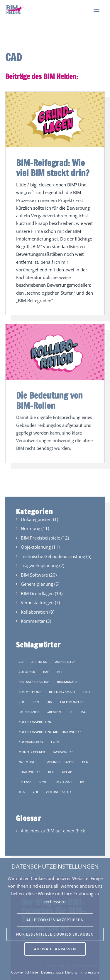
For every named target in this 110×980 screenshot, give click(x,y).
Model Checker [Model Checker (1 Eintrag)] (32, 752)
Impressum (90, 972)
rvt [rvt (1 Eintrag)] (83, 782)
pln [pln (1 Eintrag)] (85, 762)
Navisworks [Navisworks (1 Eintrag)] (63, 752)
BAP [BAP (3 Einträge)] (46, 672)
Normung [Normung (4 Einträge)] (27, 762)
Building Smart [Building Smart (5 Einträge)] (62, 692)
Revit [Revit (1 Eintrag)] (44, 782)
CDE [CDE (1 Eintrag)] (22, 702)
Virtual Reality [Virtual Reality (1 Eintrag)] (59, 792)
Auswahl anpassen (55, 949)
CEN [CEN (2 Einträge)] (36, 702)
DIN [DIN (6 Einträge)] (49, 702)
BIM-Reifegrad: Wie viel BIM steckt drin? (53, 168)
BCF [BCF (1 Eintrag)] (60, 672)
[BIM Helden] (14, 10)
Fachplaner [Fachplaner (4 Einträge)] (29, 712)
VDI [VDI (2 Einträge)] (35, 792)
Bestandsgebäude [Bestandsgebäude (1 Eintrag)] (34, 682)
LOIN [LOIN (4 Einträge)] (55, 742)
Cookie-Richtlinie (25, 972)
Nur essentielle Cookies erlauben (55, 934)
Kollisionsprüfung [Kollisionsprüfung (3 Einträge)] (35, 722)
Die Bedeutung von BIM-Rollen (49, 390)
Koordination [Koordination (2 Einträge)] (31, 742)
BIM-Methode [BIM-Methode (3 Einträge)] (30, 692)
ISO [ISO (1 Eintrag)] (84, 712)
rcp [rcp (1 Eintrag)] (51, 772)
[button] (97, 10)
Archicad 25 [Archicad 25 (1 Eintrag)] (65, 662)
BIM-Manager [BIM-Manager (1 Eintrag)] (68, 682)
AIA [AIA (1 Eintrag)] (21, 662)
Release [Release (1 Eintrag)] (25, 782)
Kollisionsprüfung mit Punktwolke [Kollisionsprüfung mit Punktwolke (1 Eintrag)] (50, 732)
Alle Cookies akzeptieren (55, 920)
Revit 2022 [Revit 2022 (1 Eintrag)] (64, 782)
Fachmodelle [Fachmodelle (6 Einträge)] (72, 702)
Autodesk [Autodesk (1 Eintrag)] (27, 672)
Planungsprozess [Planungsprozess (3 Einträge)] (59, 762)
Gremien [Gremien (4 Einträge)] (54, 712)
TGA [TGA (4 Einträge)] (22, 792)
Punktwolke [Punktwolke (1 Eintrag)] (29, 772)
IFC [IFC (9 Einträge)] (71, 712)
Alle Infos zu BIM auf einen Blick (53, 831)
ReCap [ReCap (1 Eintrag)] (67, 772)
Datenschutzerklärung (59, 972)
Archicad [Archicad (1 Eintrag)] (39, 662)
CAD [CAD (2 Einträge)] (87, 692)
